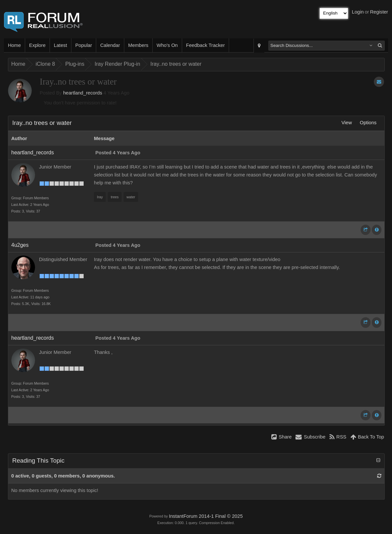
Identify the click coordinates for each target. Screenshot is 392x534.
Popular (84, 45)
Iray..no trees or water (176, 64)
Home (14, 45)
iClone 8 (45, 64)
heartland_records (83, 93)
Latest (60, 45)
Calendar (110, 45)
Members (138, 45)
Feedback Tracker (205, 45)
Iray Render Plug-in (117, 64)
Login (358, 12)
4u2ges (20, 245)
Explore (37, 45)
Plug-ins (75, 64)
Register (379, 12)
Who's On (167, 45)
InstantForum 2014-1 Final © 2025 (206, 516)
